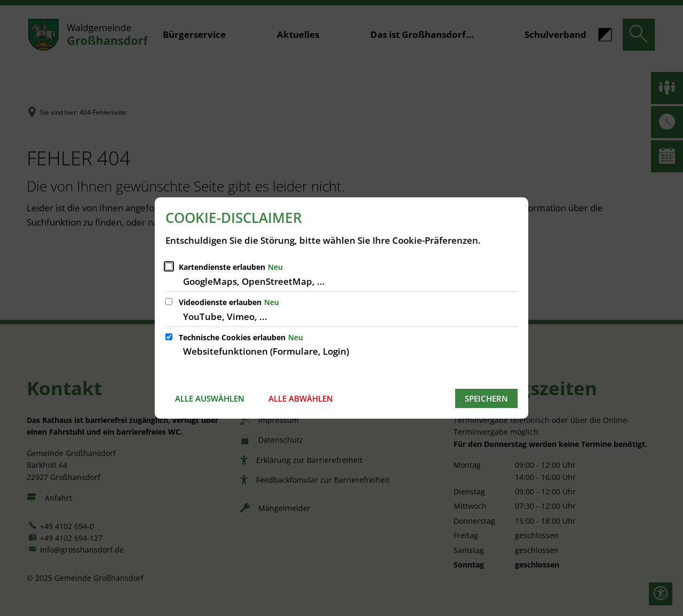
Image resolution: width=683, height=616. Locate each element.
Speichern (486, 398)
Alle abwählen (301, 398)
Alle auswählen (210, 398)
